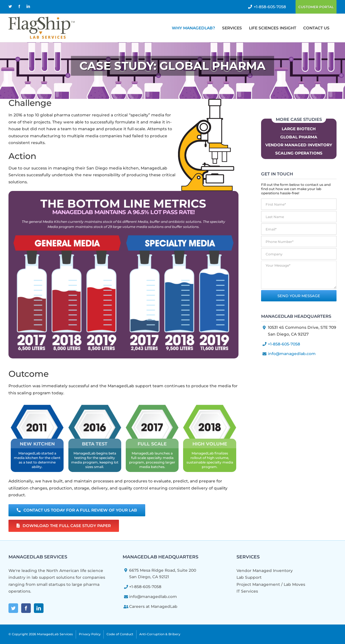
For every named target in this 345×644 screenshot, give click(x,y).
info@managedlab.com (292, 354)
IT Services (247, 591)
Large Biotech (299, 129)
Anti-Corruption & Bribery (160, 634)
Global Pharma (299, 137)
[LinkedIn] (39, 608)
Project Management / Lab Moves (271, 584)
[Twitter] (13, 608)
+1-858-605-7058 (270, 7)
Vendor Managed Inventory (299, 145)
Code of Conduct (120, 634)
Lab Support (249, 577)
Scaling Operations (299, 153)
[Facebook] (26, 608)
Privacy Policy (90, 634)
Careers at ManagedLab (153, 606)
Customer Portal (316, 7)
